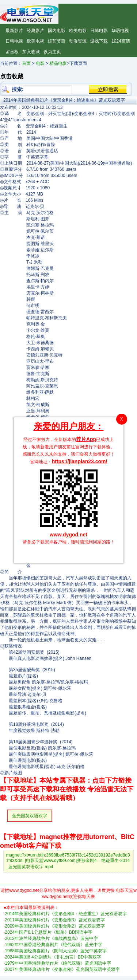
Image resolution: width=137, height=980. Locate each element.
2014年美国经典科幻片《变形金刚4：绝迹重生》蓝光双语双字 (66, 914)
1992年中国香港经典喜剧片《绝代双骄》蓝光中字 (54, 945)
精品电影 (58, 63)
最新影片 (14, 31)
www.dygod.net (68, 535)
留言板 (12, 52)
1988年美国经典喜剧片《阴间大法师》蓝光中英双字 (56, 951)
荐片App (86, 439)
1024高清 (121, 41)
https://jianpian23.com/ (80, 461)
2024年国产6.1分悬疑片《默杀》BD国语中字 (49, 932)
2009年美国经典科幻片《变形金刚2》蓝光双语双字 (55, 926)
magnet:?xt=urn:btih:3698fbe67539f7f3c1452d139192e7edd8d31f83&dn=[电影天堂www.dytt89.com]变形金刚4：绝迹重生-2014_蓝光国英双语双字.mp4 (68, 861)
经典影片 (35, 31)
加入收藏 (31, 52)
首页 (26, 63)
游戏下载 (99, 41)
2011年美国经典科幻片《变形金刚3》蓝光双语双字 (55, 920)
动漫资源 (78, 41)
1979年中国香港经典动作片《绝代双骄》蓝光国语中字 (58, 963)
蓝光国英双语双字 (30, 816)
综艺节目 (57, 41)
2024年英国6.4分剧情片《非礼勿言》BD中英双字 (53, 957)
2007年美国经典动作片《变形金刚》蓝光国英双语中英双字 (62, 969)
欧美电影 (78, 31)
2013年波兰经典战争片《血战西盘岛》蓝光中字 (51, 938)
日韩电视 (14, 41)
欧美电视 (35, 41)
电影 (40, 63)
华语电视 (120, 31)
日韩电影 (99, 31)
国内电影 (57, 31)
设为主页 (52, 52)
